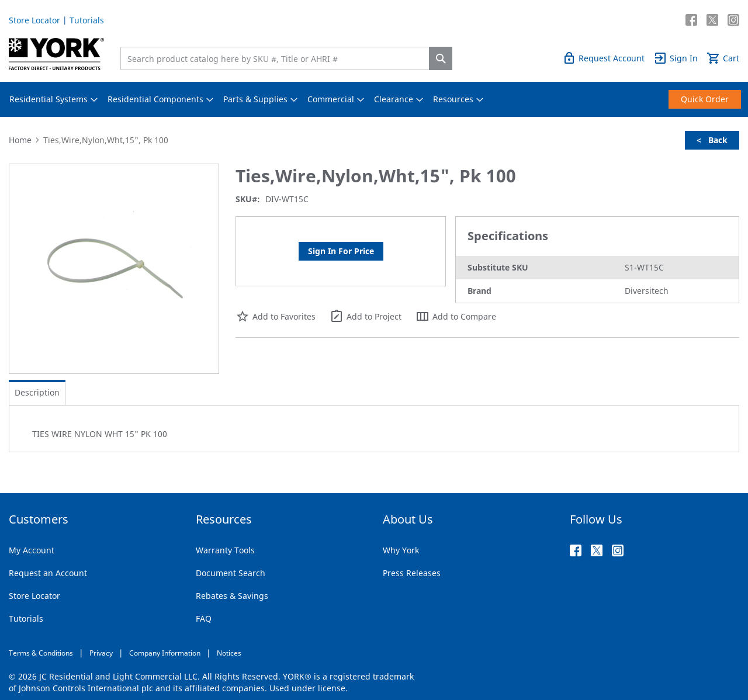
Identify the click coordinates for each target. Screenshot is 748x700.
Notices (229, 653)
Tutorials (87, 20)
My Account (32, 550)
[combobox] (278, 58)
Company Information (165, 653)
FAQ (204, 618)
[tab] (37, 393)
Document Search (231, 573)
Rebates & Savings (232, 596)
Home (20, 140)
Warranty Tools (225, 550)
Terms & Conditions (41, 653)
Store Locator (34, 20)
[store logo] (56, 54)
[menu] (374, 99)
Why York (401, 550)
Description (37, 392)
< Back (712, 140)
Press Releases (412, 573)
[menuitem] (49, 99)
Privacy (101, 653)
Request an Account (48, 573)
